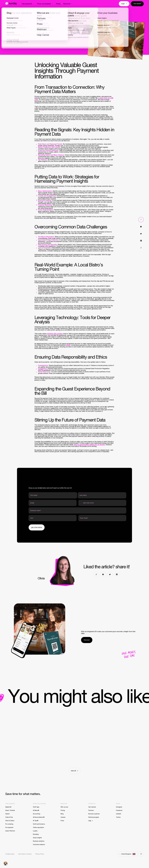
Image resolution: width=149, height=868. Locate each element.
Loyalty (35, 831)
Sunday (11, 4)
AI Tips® (36, 821)
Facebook (119, 810)
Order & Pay (9, 817)
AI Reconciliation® (39, 817)
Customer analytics (39, 844)
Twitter (118, 817)
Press (62, 821)
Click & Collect (10, 821)
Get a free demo (37, 527)
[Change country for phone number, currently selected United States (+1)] (81, 503)
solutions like (55, 334)
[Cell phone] (102, 503)
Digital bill (8, 807)
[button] (6, 864)
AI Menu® (36, 810)
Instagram (119, 807)
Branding (36, 834)
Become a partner (94, 814)
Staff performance (39, 824)
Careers (63, 817)
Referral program (94, 817)
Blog (62, 814)
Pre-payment (9, 827)
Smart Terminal (10, 810)
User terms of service (25, 854)
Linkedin (119, 814)
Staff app (36, 807)
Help (90, 821)
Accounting (37, 814)
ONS (68, 345)
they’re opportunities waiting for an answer (89, 445)
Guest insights (37, 838)
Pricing (63, 810)
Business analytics (39, 841)
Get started (92, 807)
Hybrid (7, 814)
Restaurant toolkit (13, 22)
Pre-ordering (9, 824)
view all (74, 771)
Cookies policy (10, 854)
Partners (91, 810)
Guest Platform (10, 831)
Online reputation (38, 827)
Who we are (64, 807)
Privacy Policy (40, 854)
